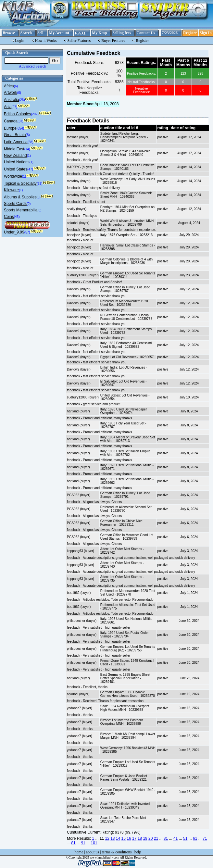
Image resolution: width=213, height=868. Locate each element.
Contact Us (146, 33)
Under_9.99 (14, 232)
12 (107, 838)
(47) (30, 169)
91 (83, 843)
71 (205, 838)
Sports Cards (15, 204)
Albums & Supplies (20, 197)
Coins (9, 217)
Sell (40, 33)
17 (134, 838)
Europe (10, 128)
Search (26, 33)
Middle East (14, 149)
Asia (8, 107)
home (79, 852)
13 (113, 838)
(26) (22, 100)
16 (129, 838)
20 (150, 838)
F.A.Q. (81, 33)
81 (73, 843)
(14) (27, 149)
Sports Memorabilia (21, 210)
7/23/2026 (170, 33)
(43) (17, 217)
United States (16, 169)
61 (195, 838)
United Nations (17, 162)
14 (118, 838)
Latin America (16, 142)
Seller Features (79, 41)
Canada (11, 121)
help (138, 852)
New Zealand (15, 156)
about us (93, 852)
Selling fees (122, 33)
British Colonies (17, 114)
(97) (14, 107)
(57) (27, 232)
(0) (19, 93)
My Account (59, 33)
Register (190, 33)
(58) (31, 142)
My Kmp (99, 33)
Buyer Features (113, 41)
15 (124, 838)
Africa (9, 86)
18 (140, 838)
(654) (20, 128)
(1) (29, 156)
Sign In (206, 33)
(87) (20, 121)
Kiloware (11, 190)
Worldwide (13, 176)
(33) (40, 184)
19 (145, 838)
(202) (35, 114)
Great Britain (15, 135)
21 (156, 838)
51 (185, 838)
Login (20, 41)
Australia (12, 100)
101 (94, 843)
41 (175, 838)
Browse (9, 33)
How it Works (46, 41)
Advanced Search (32, 66)
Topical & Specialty (20, 183)
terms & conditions (117, 852)
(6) (16, 86)
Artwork (11, 93)
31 (166, 838)
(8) (28, 135)
